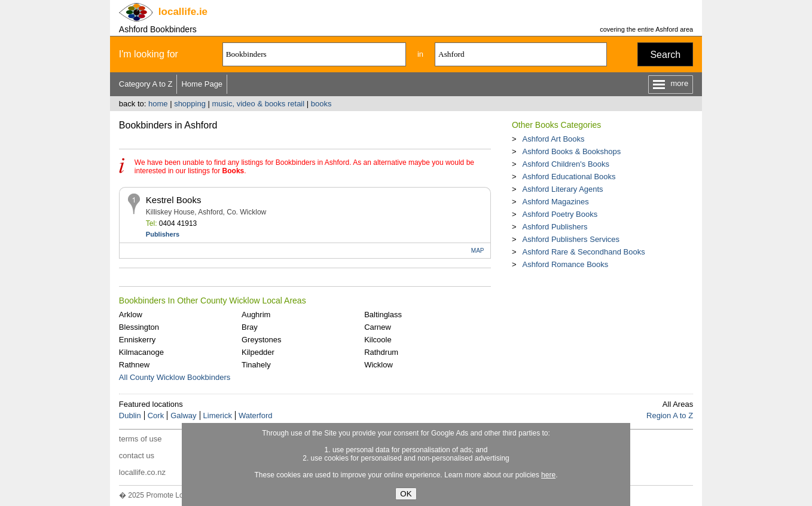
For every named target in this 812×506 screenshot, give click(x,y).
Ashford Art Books (553, 139)
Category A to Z (146, 84)
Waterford (256, 415)
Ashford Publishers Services (571, 239)
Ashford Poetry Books (560, 214)
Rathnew (134, 365)
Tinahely (256, 365)
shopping (190, 104)
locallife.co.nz (142, 472)
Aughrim (256, 315)
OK (406, 494)
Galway (183, 415)
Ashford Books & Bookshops (571, 151)
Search (665, 55)
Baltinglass (383, 315)
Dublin (130, 415)
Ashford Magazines (555, 202)
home (158, 104)
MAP (478, 251)
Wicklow (378, 365)
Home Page (202, 84)
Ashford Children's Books (566, 164)
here (548, 475)
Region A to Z (670, 415)
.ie (183, 12)
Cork (156, 415)
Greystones (261, 340)
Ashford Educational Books (569, 177)
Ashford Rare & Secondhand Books (583, 252)
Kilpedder (258, 352)
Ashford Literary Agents (562, 189)
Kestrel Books (174, 200)
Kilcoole (378, 340)
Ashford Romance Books (565, 264)
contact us (137, 456)
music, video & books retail (259, 104)
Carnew (378, 327)
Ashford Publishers (555, 227)
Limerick (218, 415)
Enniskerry (137, 340)
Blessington (139, 327)
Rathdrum (381, 352)
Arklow (131, 315)
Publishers (163, 234)
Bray (250, 327)
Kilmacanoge (141, 352)
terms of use (141, 439)
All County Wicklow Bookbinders (175, 377)
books (321, 104)
